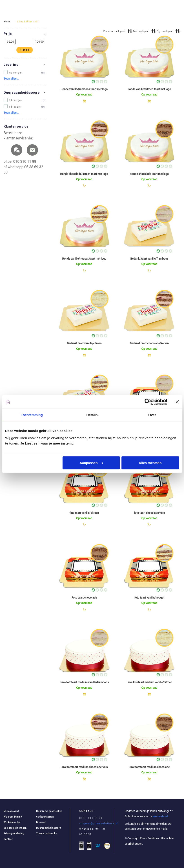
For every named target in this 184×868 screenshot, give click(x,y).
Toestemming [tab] (32, 415)
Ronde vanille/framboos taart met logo (84, 89)
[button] (24, 34)
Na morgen (16, 73)
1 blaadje (15, 107)
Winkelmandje (12, 822)
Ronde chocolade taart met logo (149, 174)
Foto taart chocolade (84, 598)
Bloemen (41, 822)
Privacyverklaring (14, 834)
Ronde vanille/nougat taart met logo (84, 259)
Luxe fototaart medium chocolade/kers (84, 767)
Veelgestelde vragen (15, 828)
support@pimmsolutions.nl (99, 824)
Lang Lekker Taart (28, 22)
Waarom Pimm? (13, 817)
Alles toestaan (150, 463)
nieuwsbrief (160, 816)
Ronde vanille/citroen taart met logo (149, 89)
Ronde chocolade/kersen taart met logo (84, 174)
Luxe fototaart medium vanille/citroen (149, 682)
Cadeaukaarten (45, 817)
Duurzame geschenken (49, 811)
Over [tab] (152, 415)
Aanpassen (91, 463)
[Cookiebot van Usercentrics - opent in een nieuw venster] (148, 402)
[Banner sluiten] (177, 402)
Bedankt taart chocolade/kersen (149, 343)
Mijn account (11, 811)
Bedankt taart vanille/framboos (149, 259)
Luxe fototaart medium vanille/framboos (84, 682)
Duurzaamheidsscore (49, 828)
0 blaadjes (16, 101)
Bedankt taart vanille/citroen (84, 343)
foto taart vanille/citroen (84, 513)
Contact (8, 839)
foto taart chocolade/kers (149, 513)
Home (7, 22)
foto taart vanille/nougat (149, 598)
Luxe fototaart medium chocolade (149, 767)
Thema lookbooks (46, 834)
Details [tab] (92, 415)
